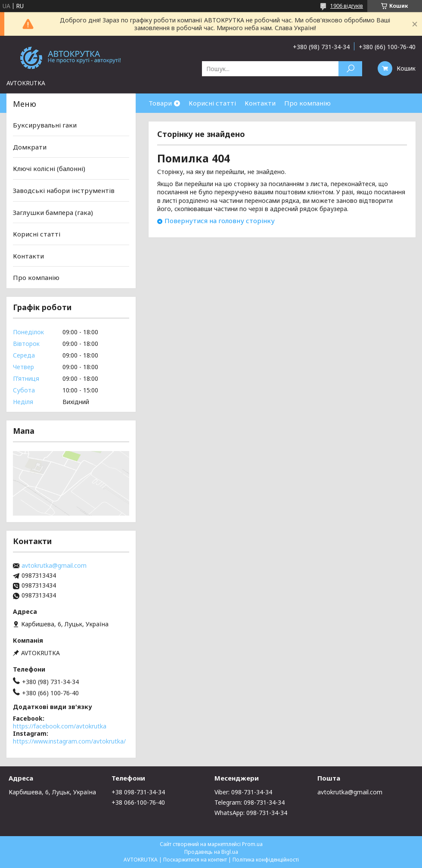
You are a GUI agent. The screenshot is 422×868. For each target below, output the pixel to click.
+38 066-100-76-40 (138, 802)
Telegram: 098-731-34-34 (250, 802)
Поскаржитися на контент (195, 860)
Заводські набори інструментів (64, 190)
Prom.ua (252, 844)
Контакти (260, 103)
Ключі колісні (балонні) (49, 168)
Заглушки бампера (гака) (53, 212)
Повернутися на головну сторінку (220, 221)
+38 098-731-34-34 (138, 792)
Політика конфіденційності (266, 860)
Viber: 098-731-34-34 (243, 792)
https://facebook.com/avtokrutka (60, 726)
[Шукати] (350, 69)
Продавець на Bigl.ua (211, 852)
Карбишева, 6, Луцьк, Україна (52, 792)
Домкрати (30, 147)
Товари (160, 103)
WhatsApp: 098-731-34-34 (251, 813)
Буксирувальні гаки (45, 125)
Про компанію (307, 103)
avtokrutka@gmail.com (54, 566)
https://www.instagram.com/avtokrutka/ (69, 741)
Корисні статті (212, 103)
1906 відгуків (347, 6)
